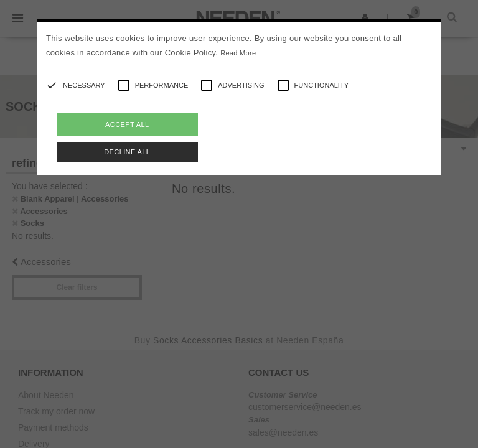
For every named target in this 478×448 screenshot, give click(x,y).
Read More (238, 53)
